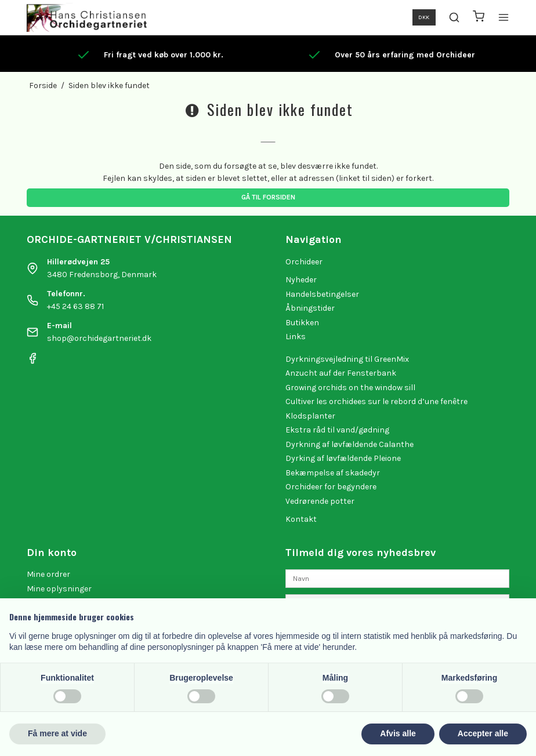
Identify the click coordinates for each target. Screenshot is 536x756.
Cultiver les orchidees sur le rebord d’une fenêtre (376, 401)
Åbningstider (310, 308)
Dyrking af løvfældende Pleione (343, 458)
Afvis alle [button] (398, 733)
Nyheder (301, 280)
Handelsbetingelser (322, 294)
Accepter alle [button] (483, 733)
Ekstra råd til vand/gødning (337, 430)
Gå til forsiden (268, 197)
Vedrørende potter (320, 501)
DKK (424, 17)
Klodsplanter (310, 416)
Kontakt (301, 519)
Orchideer (304, 262)
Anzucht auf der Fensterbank (341, 373)
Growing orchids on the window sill (350, 388)
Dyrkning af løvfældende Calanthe (350, 444)
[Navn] (397, 578)
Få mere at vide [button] (57, 733)
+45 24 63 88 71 (75, 306)
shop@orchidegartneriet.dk (99, 338)
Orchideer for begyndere (331, 487)
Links (296, 337)
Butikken (302, 323)
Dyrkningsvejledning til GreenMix (347, 359)
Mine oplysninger (59, 589)
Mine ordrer (48, 574)
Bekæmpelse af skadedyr (333, 473)
